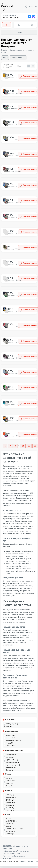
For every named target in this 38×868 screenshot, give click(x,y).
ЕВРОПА (8, 803)
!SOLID (8, 818)
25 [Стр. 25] (29, 446)
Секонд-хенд (10, 724)
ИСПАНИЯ (9, 805)
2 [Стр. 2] (5, 446)
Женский (9, 738)
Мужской (9, 743)
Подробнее (15, 853)
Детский (9, 735)
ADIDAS (8, 824)
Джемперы (9, 767)
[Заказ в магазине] (21, 66)
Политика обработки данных (14, 856)
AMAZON (9, 834)
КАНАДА (9, 810)
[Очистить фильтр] (5, 58)
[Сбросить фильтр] (18, 58)
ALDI (7, 826)
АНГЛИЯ (8, 795)
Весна (8, 778)
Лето (7, 786)
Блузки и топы (10, 760)
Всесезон (9, 781)
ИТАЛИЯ (8, 808)
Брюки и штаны (11, 762)
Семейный (9, 746)
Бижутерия (9, 757)
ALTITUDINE (9, 831)
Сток (7, 726)
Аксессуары (10, 755)
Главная (4, 50)
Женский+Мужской (12, 740)
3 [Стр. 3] (10, 446)
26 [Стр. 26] (35, 446)
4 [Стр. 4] (15, 446)
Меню (19, 32)
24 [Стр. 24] (23, 446)
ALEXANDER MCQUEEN (13, 829)
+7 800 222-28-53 (11, 18)
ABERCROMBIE (11, 821)
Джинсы (9, 770)
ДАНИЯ (8, 800)
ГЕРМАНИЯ (9, 797)
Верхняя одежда (11, 765)
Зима (7, 783)
